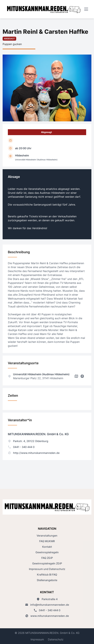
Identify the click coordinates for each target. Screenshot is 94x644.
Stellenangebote (47, 580)
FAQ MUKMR (47, 541)
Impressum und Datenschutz (47, 569)
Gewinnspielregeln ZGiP (47, 563)
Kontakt (47, 547)
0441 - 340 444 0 (21, 447)
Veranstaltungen (47, 536)
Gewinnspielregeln (47, 552)
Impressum (37, 639)
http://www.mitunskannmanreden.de (34, 453)
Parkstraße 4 (47, 599)
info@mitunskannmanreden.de (47, 605)
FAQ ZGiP (47, 558)
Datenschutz (56, 639)
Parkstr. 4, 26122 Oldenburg (28, 441)
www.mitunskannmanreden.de (47, 616)
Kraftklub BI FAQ (47, 575)
